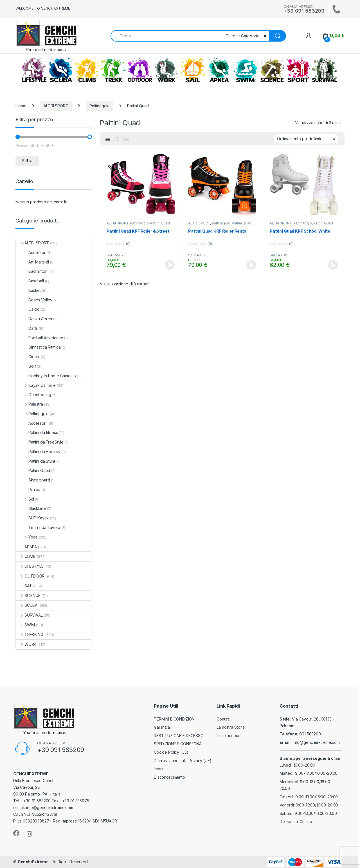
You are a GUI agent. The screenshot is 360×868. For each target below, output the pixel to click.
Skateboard (33, 480)
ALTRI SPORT (298, 70)
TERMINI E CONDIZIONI (175, 719)
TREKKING (113, 70)
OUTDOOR (140, 70)
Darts (27, 328)
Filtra (27, 161)
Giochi (28, 357)
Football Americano (40, 338)
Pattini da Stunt (36, 461)
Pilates (28, 489)
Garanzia (162, 727)
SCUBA (61, 70)
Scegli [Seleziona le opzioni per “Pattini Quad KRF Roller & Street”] (170, 265)
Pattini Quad (160, 223)
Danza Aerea (34, 319)
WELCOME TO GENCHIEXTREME (43, 8)
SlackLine (31, 508)
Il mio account (229, 736)
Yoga (27, 537)
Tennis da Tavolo (38, 527)
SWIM (246, 70)
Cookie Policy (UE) (171, 752)
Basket (28, 290)
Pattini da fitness (37, 432)
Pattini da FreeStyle (40, 442)
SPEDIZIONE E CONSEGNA (178, 744)
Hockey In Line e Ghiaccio (46, 376)
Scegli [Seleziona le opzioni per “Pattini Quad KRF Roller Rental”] (251, 265)
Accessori (31, 252)
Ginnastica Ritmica (38, 347)
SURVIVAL (325, 70)
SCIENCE (272, 70)
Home (21, 106)
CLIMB (87, 70)
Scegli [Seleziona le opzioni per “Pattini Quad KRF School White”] (333, 265)
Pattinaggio (100, 106)
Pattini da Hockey (38, 452)
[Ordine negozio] (306, 139)
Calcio (28, 309)
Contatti (223, 719)
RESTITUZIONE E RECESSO (179, 736)
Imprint (160, 769)
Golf (26, 366)
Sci (25, 499)
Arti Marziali (32, 262)
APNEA (219, 70)
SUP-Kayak (32, 518)
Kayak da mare (36, 385)
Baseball (30, 281)
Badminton (32, 271)
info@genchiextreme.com (316, 742)
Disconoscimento (169, 777)
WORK (166, 70)
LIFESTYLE (34, 70)
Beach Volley (34, 300)
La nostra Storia (231, 727)
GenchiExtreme (33, 862)
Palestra (30, 404)
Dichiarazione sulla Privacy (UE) (183, 761)
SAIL (193, 70)
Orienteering (34, 395)
